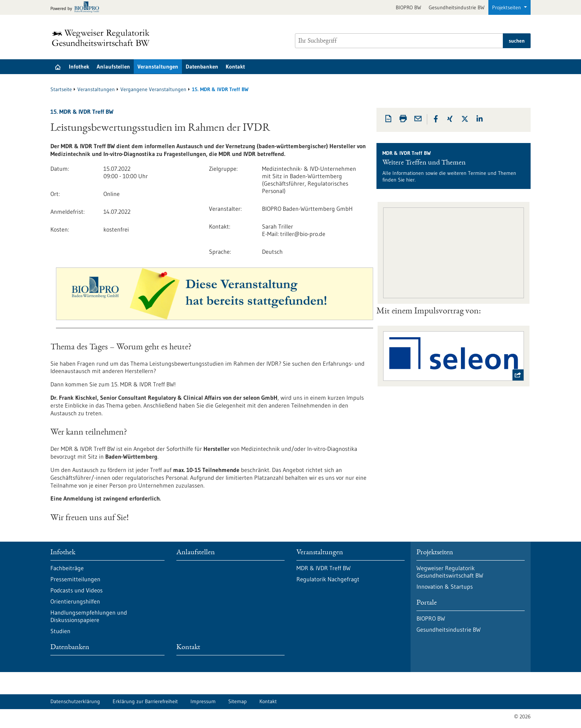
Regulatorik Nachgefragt (328, 579)
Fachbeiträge (67, 568)
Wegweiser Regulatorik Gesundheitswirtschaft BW (450, 572)
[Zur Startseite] (103, 38)
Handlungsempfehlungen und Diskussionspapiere (89, 616)
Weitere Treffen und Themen (424, 163)
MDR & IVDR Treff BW (323, 568)
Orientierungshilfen (75, 601)
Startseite (61, 89)
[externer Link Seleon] (453, 356)
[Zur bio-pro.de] (77, 8)
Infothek (79, 67)
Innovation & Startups (445, 586)
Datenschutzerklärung (75, 701)
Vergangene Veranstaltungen (153, 89)
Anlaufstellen (113, 67)
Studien (60, 631)
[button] (436, 119)
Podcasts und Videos (77, 590)
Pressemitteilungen (75, 579)
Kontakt (235, 67)
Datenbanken (202, 67)
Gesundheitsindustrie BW (457, 7)
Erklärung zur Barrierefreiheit (145, 701)
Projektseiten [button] (507, 7)
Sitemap (238, 701)
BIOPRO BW (409, 7)
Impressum (203, 701)
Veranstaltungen (158, 67)
